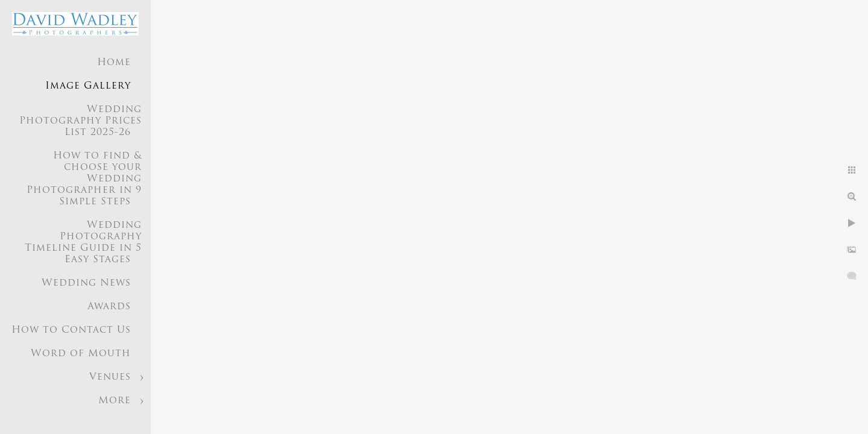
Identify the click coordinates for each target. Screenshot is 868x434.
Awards (109, 307)
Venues (110, 377)
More (115, 401)
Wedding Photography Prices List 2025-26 (80, 121)
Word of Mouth (81, 354)
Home (114, 63)
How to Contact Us (71, 330)
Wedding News (86, 283)
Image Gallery (88, 86)
